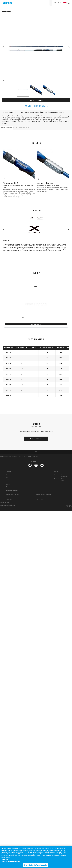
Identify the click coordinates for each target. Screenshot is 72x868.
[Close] (69, 849)
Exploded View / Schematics (13, 494)
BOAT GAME (28, 456)
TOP (36, 452)
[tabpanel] (36, 305)
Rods (7, 477)
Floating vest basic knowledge (44, 494)
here (61, 848)
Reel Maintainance (64, 476)
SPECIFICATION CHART (24, 128)
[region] (36, 857)
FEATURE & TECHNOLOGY (6, 128)
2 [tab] (14, 329)
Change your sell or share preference (11, 861)
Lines (7, 480)
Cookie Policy (5, 859)
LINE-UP (15, 128)
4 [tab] (29, 329)
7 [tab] (51, 329)
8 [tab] (58, 329)
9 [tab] (65, 329)
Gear (7, 487)
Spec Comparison (35, 324)
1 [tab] (7, 329)
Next (69, 47)
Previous (3, 47)
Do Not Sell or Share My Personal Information (8, 503)
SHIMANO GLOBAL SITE (69, 506)
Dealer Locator (63, 479)
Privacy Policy (9, 499)
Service (56, 471)
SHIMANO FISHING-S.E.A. (6, 456)
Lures (7, 482)
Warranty (56, 479)
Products (9, 471)
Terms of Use (40, 499)
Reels (7, 475)
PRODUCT (16, 456)
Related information (12, 490)
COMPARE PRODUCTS (36, 100)
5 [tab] (36, 329)
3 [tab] (21, 329)
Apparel (8, 484)
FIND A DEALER (58, 3)
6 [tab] (43, 329)
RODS (22, 456)
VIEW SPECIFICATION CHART (37, 106)
